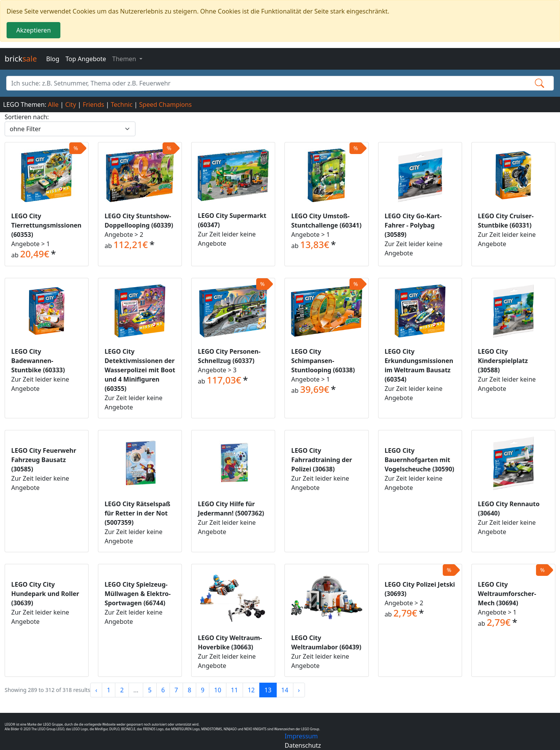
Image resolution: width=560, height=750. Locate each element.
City (70, 104)
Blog (53, 59)
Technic (122, 104)
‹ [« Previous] (96, 690)
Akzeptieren (33, 30)
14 (285, 690)
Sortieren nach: (27, 117)
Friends (93, 104)
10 (217, 690)
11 (235, 690)
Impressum (301, 736)
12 (251, 690)
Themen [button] (125, 59)
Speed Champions (166, 104)
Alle (53, 104)
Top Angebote (86, 59)
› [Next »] (299, 690)
